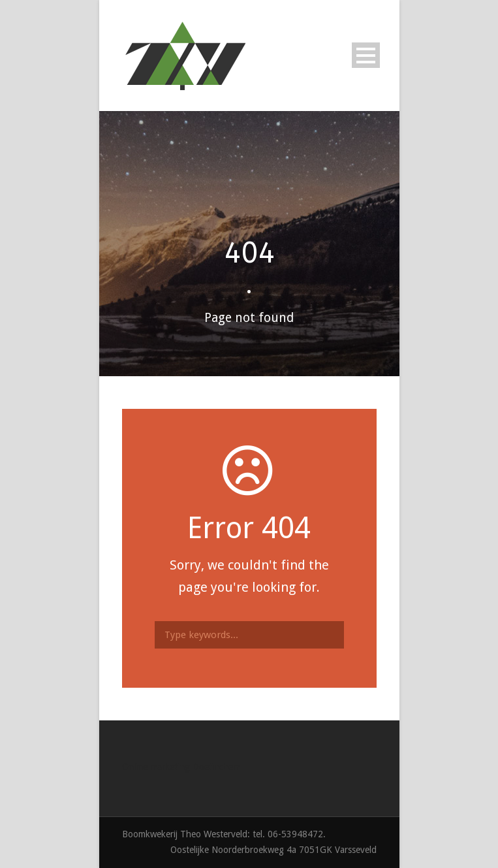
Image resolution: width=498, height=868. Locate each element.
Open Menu (366, 55)
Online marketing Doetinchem (181, 767)
